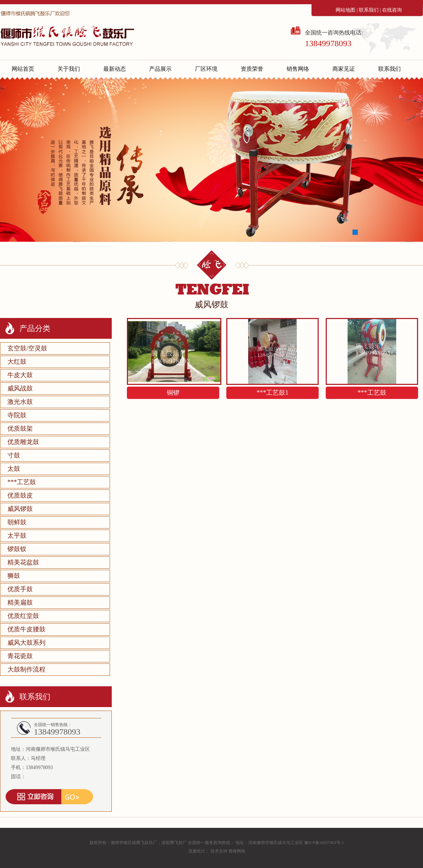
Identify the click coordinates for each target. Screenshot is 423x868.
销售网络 (298, 69)
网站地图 (345, 10)
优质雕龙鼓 (23, 442)
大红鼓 (17, 362)
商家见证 (344, 69)
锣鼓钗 (17, 549)
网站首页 (23, 69)
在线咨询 (392, 10)
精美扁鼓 (20, 602)
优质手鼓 (20, 589)
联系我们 (369, 10)
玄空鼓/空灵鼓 (27, 348)
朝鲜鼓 (17, 522)
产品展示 (160, 69)
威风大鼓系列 (26, 643)
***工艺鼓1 (272, 393)
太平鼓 (17, 536)
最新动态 (115, 69)
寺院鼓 (17, 415)
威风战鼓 (20, 388)
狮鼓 (14, 576)
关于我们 (69, 69)
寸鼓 (14, 455)
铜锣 (173, 393)
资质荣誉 (252, 69)
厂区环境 (206, 69)
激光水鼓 (20, 402)
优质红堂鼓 (23, 616)
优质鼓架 (20, 429)
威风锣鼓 (20, 509)
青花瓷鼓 (20, 656)
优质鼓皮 (20, 495)
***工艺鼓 (22, 482)
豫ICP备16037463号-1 (324, 843)
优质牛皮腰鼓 (26, 629)
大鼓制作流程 (26, 669)
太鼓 (14, 469)
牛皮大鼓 (20, 375)
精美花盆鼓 (23, 562)
